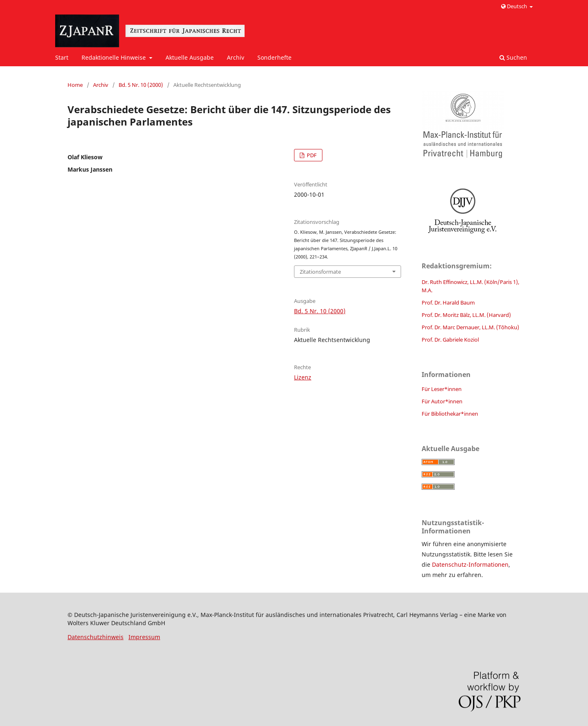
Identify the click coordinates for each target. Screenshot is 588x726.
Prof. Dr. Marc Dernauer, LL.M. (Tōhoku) (470, 327)
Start (62, 57)
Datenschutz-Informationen (470, 564)
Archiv (236, 57)
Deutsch (515, 6)
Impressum (144, 637)
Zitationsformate (320, 272)
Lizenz (303, 377)
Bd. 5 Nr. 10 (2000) (141, 85)
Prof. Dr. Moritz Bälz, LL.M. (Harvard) (466, 315)
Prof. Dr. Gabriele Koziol (450, 340)
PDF (311, 155)
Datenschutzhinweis (96, 637)
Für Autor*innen (442, 401)
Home (75, 85)
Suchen (513, 57)
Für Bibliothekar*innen (450, 414)
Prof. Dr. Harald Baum (448, 302)
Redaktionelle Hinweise (114, 57)
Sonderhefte (274, 57)
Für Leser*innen (442, 389)
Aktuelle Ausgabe (190, 57)
